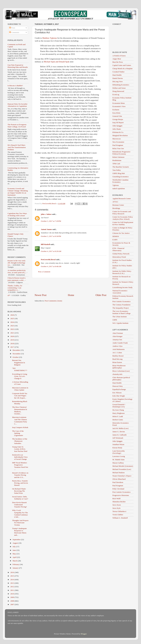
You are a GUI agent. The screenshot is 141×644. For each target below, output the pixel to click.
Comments (14, 32)
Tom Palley (117, 170)
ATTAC (115, 202)
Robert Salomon (118, 157)
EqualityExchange (119, 389)
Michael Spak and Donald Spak (57, 62)
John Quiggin (117, 126)
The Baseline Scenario (121, 167)
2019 (12, 340)
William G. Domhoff (120, 518)
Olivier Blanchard (119, 479)
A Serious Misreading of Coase (20, 383)
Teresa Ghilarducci (119, 511)
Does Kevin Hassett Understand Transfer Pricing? (20, 505)
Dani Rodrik (117, 75)
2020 (12, 336)
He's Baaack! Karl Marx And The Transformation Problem (17, 147)
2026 (12, 315)
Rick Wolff (117, 499)
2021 (12, 333)
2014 (12, 580)
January (16, 568)
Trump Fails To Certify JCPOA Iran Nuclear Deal (20, 449)
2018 (12, 344)
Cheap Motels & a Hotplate (122, 69)
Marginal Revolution (120, 135)
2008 (12, 601)
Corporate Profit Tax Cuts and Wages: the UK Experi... (20, 396)
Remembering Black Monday (20, 402)
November (17, 354)
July (14, 547)
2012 (12, 587)
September (17, 540)
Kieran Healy (117, 448)
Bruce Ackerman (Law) (121, 371)
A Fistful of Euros (119, 56)
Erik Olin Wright (119, 396)
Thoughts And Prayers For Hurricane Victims (20, 523)
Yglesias (116, 185)
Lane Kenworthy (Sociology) (119, 452)
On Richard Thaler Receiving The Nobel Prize (19, 491)
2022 (12, 329)
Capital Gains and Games (122, 65)
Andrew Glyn (117, 346)
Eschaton (116, 110)
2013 (12, 583)
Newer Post (41, 295)
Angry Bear (117, 59)
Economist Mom (119, 103)
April (15, 557)
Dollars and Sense (119, 88)
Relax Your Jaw (118, 148)
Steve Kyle (117, 508)
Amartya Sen (117, 340)
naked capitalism (119, 188)
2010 (12, 594)
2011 (12, 590)
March (15, 561)
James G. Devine (119, 432)
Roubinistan (117, 160)
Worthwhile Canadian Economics (120, 181)
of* (9, 295)
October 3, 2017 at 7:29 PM (51, 221)
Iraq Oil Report (118, 122)
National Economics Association (120, 292)
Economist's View (119, 106)
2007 (12, 604)
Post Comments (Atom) (53, 301)
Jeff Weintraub (118, 438)
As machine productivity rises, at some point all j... (17, 271)
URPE (115, 320)
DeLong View (118, 81)
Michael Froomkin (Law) (122, 469)
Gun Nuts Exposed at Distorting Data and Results (18, 66)
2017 (12, 347)
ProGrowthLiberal (48, 260)
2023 (12, 326)
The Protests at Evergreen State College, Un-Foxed (17, 126)
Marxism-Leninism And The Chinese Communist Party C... (20, 421)
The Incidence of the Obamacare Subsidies (20, 441)
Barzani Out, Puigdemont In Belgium (19, 362)
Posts (12, 28)
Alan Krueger (117, 336)
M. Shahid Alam (118, 460)
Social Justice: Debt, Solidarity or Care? (20, 498)
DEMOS (116, 236)
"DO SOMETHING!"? (20, 369)
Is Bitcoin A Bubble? (15, 86)
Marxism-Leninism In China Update (20, 389)
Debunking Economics (121, 85)
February (16, 564)
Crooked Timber (118, 72)
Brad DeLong (117, 359)
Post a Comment (44, 272)
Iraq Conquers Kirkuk (20, 427)
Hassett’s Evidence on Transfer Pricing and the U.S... (20, 475)
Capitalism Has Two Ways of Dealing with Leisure (17, 214)
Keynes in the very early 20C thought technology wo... (17, 263)
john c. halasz (46, 214)
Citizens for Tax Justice (121, 233)
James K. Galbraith (119, 435)
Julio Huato (117, 129)
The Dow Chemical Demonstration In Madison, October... (20, 410)
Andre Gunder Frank (120, 343)
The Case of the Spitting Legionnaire (18, 433)
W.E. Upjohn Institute (120, 323)
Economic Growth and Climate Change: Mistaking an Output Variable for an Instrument (18, 192)
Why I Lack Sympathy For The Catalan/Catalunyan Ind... (20, 514)
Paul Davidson (118, 482)
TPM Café (116, 164)
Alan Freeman (118, 333)
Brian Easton (117, 362)
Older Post (101, 295)
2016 (12, 572)
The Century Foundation (121, 305)
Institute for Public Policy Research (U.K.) (122, 272)
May (14, 554)
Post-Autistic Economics (122, 301)
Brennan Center (118, 205)
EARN (115, 240)
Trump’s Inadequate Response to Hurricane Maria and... (19, 532)
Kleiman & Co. (118, 132)
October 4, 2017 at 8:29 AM (51, 251)
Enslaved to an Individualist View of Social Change (20, 457)
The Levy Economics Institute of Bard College (122, 312)
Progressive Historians (121, 495)
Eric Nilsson (117, 393)
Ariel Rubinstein (119, 349)
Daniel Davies (118, 78)
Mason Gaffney (118, 463)
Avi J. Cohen (117, 353)
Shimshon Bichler (119, 502)
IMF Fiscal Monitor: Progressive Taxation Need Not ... (20, 466)
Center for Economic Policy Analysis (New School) (123, 218)
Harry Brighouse (119, 413)
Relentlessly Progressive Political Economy (121, 153)
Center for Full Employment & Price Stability (123, 223)
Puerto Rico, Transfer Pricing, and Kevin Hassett (20, 483)
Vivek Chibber (118, 515)
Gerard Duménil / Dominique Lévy (119, 406)
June (14, 550)
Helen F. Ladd (118, 416)
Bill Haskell (45, 244)
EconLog (116, 94)
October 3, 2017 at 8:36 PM (51, 236)
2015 (12, 576)
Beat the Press (118, 62)
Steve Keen (117, 505)
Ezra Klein (116, 113)
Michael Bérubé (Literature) (123, 466)
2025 (12, 318)
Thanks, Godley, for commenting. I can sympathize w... (15, 288)
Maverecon (117, 139)
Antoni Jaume (46, 229)
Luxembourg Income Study (122, 287)
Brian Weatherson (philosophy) (119, 367)
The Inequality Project (121, 308)
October (16, 357)
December (17, 350)
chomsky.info (117, 374)
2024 (12, 322)
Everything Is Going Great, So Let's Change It (20, 376)
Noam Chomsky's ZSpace (122, 476)
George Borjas (118, 119)
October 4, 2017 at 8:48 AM (51, 266)
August (15, 543)
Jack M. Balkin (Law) (120, 428)
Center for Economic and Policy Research (122, 213)
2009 (12, 597)
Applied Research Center (122, 199)
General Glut (117, 116)
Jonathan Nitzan (118, 444)
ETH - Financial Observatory (118, 249)
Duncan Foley (118, 386)
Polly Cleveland (118, 489)
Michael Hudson (119, 473)
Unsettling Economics (121, 177)
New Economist (118, 142)
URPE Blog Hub (119, 173)
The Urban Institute (120, 317)
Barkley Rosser (118, 356)
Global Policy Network (121, 254)
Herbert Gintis (118, 420)
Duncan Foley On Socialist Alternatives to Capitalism (17, 105)
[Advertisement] (70, 286)
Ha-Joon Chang (118, 410)
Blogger (84, 634)
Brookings (116, 208)
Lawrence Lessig (119, 456)
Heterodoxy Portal (119, 257)
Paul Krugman (118, 145)
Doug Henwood (118, 91)
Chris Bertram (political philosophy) (121, 379)
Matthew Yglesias (50, 38)
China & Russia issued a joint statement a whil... (17, 279)
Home (71, 295)
